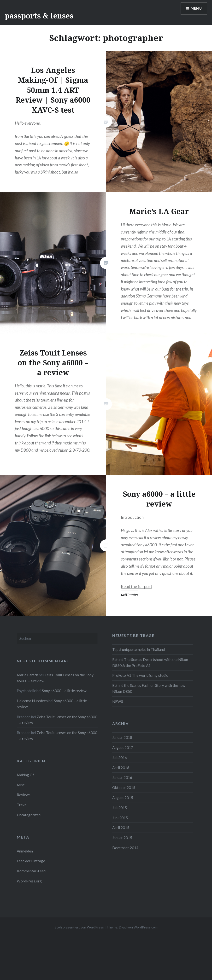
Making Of (25, 775)
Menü (196, 9)
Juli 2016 (120, 758)
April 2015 (121, 828)
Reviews (24, 795)
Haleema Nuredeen (32, 701)
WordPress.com (146, 927)
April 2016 (121, 768)
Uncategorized (29, 815)
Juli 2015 (120, 808)
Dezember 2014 (125, 848)
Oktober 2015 (124, 787)
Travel (22, 805)
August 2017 (123, 747)
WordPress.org (29, 881)
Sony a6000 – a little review (64, 691)
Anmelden (25, 851)
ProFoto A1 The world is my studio (140, 675)
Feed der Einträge (31, 861)
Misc (21, 785)
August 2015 (123, 798)
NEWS (118, 701)
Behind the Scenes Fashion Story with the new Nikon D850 (149, 688)
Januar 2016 (122, 777)
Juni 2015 (120, 818)
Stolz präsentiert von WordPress (79, 927)
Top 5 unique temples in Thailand (138, 649)
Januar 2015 (122, 838)
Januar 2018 (122, 737)
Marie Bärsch (27, 675)
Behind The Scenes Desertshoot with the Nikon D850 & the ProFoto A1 (150, 662)
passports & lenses (39, 16)
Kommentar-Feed (31, 871)
